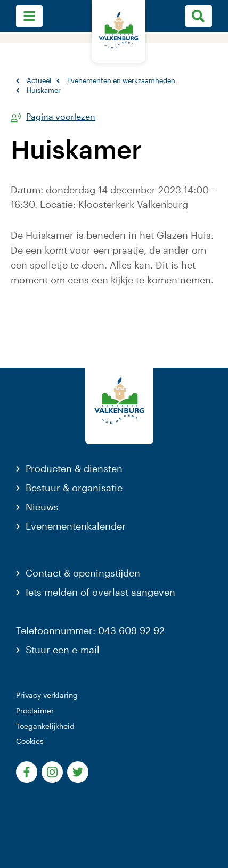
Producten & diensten (74, 468)
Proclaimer (35, 711)
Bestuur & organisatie (74, 488)
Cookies (30, 741)
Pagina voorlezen (61, 117)
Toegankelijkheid (45, 726)
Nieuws (42, 507)
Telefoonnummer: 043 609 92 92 (90, 630)
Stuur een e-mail (63, 650)
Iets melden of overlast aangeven (100, 592)
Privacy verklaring (47, 695)
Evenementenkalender (76, 526)
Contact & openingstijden (83, 573)
